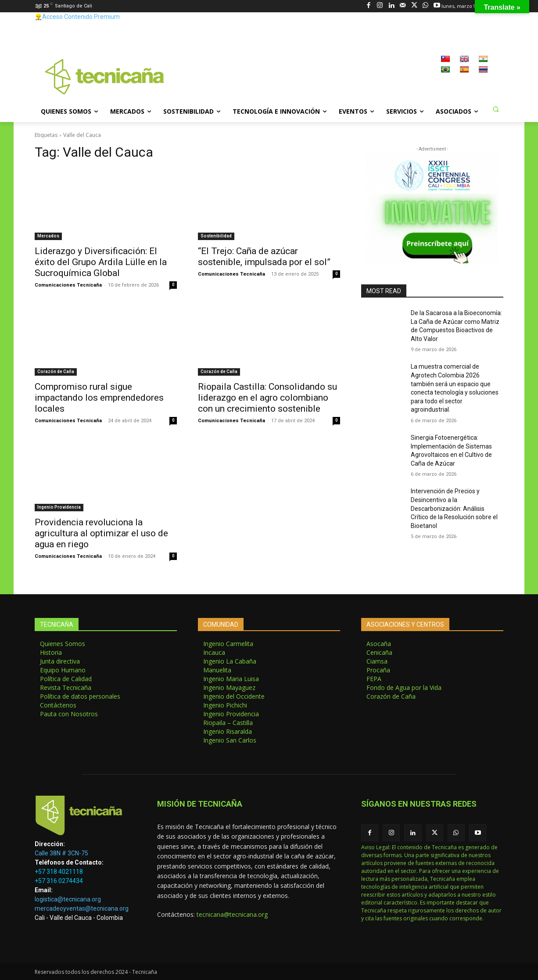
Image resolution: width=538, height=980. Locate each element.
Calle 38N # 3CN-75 (61, 853)
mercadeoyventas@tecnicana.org (82, 908)
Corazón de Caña (56, 372)
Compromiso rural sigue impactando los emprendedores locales (99, 398)
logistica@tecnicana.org (68, 899)
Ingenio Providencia (59, 507)
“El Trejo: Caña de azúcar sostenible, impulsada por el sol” (264, 257)
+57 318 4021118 (59, 872)
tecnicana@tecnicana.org (232, 914)
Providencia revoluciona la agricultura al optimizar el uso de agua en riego (101, 533)
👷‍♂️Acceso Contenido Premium (77, 17)
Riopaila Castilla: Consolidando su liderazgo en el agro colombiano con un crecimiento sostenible (267, 398)
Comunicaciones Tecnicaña (68, 285)
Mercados (48, 236)
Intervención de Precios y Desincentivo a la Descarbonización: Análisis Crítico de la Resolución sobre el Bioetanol (454, 508)
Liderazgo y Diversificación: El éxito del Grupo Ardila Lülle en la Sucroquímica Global (101, 262)
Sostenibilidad (216, 236)
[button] (495, 109)
